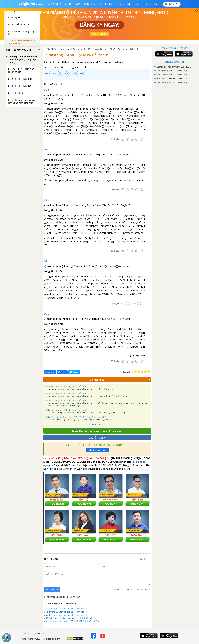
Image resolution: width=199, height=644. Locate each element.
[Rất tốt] (141, 139)
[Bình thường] (132, 139)
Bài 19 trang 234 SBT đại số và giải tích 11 (68, 387)
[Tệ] (128, 139)
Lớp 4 (121, 4)
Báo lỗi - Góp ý (97, 438)
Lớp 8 (86, 4)
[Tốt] (137, 139)
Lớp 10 (68, 4)
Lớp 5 (112, 4)
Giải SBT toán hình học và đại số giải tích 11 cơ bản (72, 49)
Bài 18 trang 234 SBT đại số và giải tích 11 (76, 55)
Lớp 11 (59, 4)
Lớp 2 (139, 4)
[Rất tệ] (123, 139)
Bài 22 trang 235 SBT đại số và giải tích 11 (68, 410)
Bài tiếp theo (120, 380)
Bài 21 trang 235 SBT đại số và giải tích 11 (68, 401)
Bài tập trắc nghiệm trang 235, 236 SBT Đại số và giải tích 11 (77, 417)
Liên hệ (26, 634)
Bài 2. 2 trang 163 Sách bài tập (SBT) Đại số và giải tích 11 (72, 618)
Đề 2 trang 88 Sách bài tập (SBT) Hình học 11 (66, 612)
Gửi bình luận (52, 590)
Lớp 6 (103, 4)
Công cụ (157, 4)
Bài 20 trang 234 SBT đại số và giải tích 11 (68, 394)
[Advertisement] (175, 127)
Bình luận (50, 372)
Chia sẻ (62, 372)
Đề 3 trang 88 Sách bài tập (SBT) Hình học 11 (66, 615)
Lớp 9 (77, 4)
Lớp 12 (50, 4)
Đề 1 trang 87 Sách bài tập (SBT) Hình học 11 (66, 609)
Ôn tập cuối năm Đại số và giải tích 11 (119, 49)
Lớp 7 (95, 4)
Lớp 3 (130, 4)
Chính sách (40, 634)
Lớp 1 (148, 4)
